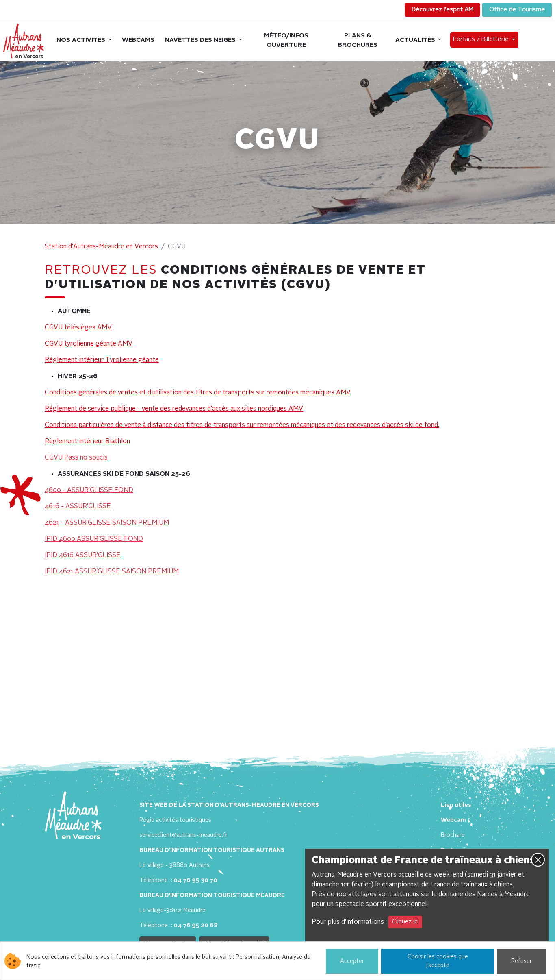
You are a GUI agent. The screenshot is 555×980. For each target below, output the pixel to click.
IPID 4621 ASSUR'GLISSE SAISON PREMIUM (112, 572)
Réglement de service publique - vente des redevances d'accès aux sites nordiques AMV (174, 409)
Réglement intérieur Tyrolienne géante (102, 360)
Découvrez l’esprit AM (442, 10)
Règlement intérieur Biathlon (87, 442)
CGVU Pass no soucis (76, 458)
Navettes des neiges (201, 40)
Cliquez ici (405, 922)
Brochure (453, 835)
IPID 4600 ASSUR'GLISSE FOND (94, 539)
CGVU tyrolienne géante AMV (89, 344)
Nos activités (82, 40)
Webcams (138, 40)
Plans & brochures (358, 41)
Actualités (416, 40)
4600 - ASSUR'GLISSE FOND (89, 490)
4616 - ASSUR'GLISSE (78, 507)
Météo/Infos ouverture (286, 41)
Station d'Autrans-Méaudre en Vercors (101, 247)
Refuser (521, 961)
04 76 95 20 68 (196, 926)
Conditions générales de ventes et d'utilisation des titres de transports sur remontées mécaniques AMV (198, 393)
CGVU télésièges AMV (78, 328)
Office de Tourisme (517, 10)
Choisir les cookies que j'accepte (438, 961)
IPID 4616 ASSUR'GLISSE (83, 555)
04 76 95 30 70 (195, 880)
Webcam (453, 820)
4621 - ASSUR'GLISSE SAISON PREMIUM (107, 523)
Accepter (352, 961)
